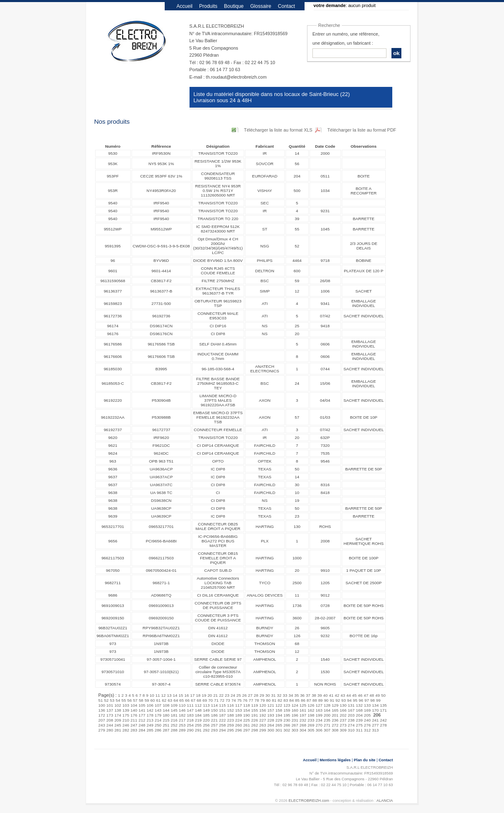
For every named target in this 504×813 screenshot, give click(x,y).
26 (244, 695)
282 (126, 730)
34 (291, 695)
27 (250, 695)
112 (198, 705)
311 (359, 730)
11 (158, 695)
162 (311, 710)
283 (134, 730)
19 (204, 695)
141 (142, 710)
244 (110, 725)
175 (126, 715)
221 (214, 720)
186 (214, 715)
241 (375, 720)
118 (247, 705)
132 (359, 705)
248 (142, 725)
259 (230, 725)
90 (326, 700)
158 (278, 710)
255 (198, 725)
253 (182, 725)
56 (129, 700)
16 (186, 695)
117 (238, 705)
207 (102, 720)
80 (268, 700)
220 (206, 720)
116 (230, 705)
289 (182, 730)
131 (351, 705)
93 (344, 700)
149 (206, 710)
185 (206, 715)
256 (206, 725)
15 (181, 695)
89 (320, 700)
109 (174, 705)
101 (110, 705)
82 (280, 700)
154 (247, 710)
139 (126, 710)
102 (118, 705)
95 (355, 700)
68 (199, 700)
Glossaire (261, 6)
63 (170, 700)
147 (190, 710)
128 (327, 705)
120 (263, 705)
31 (273, 695)
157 (271, 710)
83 (286, 700)
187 (222, 715)
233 (311, 720)
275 (359, 725)
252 (174, 725)
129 (335, 705)
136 (102, 710)
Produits (208, 6)
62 (164, 700)
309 (343, 730)
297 (247, 730)
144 (166, 710)
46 (360, 695)
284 (142, 730)
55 (124, 700)
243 (102, 725)
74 (234, 700)
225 (247, 720)
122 (278, 705)
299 (263, 730)
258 (222, 725)
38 (314, 695)
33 (285, 695)
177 (142, 715)
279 (102, 730)
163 (319, 710)
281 (118, 730)
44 (349, 695)
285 (150, 730)
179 (158, 715)
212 (142, 720)
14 (175, 695)
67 (193, 700)
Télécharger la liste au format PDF (362, 130)
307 (327, 730)
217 (182, 720)
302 (287, 730)
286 (158, 730)
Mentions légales (335, 760)
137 (110, 710)
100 (102, 705)
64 (176, 700)
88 (315, 700)
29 (262, 695)
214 (158, 720)
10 (152, 695)
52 (106, 700)
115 (222, 705)
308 (335, 730)
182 (182, 715)
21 (215, 695)
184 (198, 715)
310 (351, 730)
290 (190, 730)
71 (216, 700)
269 (311, 725)
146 (182, 710)
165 (335, 710)
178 (150, 715)
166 (343, 710)
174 (118, 715)
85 (297, 700)
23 (227, 695)
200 (327, 715)
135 (383, 705)
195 (287, 715)
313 (375, 730)
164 (327, 710)
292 (206, 730)
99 (378, 700)
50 (383, 695)
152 (230, 710)
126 (311, 705)
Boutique (234, 6)
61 (158, 700)
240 (367, 720)
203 (351, 715)
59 (147, 700)
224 (238, 720)
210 (126, 720)
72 (222, 700)
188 (230, 715)
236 (335, 720)
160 (295, 710)
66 (187, 700)
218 (190, 720)
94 (349, 700)
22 (221, 695)
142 (150, 710)
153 (238, 710)
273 (343, 725)
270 (319, 725)
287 (166, 730)
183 (190, 715)
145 (174, 710)
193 (271, 715)
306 (319, 730)
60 (152, 700)
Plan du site (365, 760)
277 (375, 725)
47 (366, 695)
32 (279, 695)
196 (295, 715)
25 (239, 695)
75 (239, 700)
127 (319, 705)
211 (134, 720)
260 (238, 725)
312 (367, 730)
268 (303, 725)
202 (343, 715)
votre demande (330, 5)
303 (295, 730)
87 (309, 700)
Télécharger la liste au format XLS (278, 130)
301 (278, 730)
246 (126, 725)
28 (256, 695)
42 (337, 695)
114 (214, 705)
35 (296, 695)
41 (331, 695)
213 (150, 720)
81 (274, 700)
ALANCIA (385, 801)
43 (343, 695)
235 (327, 720)
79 (263, 700)
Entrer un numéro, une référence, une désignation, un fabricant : (346, 38)
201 (335, 715)
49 (378, 695)
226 (254, 720)
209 (118, 720)
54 (118, 700)
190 (247, 715)
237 (343, 720)
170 (375, 710)
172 (102, 715)
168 (359, 710)
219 (198, 720)
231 (295, 720)
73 (228, 700)
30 (268, 695)
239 (359, 720)
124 (295, 705)
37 (308, 695)
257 (214, 725)
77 (251, 700)
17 (192, 695)
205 (367, 715)
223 (230, 720)
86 (303, 700)
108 (166, 705)
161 (303, 710)
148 (198, 710)
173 (110, 715)
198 (311, 715)
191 (254, 715)
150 (214, 710)
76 (245, 700)
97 (367, 700)
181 (174, 715)
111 (190, 705)
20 (210, 695)
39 (320, 695)
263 (263, 725)
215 (166, 720)
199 (319, 715)
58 (141, 700)
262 (254, 725)
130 (343, 705)
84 (292, 700)
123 (287, 705)
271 (327, 725)
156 (263, 710)
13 (169, 695)
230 (287, 720)
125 (303, 705)
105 (142, 705)
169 (367, 710)
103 (126, 705)
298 (254, 730)
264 (271, 725)
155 (254, 710)
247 (134, 725)
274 (351, 725)
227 (263, 720)
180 (166, 715)
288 (174, 730)
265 (278, 725)
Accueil (185, 6)
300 (271, 730)
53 (112, 700)
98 (373, 700)
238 (351, 720)
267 (295, 725)
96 (361, 700)
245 (118, 725)
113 (206, 705)
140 (134, 710)
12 (164, 695)
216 (174, 720)
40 (325, 695)
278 (383, 725)
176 (134, 715)
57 (135, 700)
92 (338, 700)
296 (238, 730)
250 (158, 725)
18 (198, 695)
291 (198, 730)
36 (302, 695)
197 (303, 715)
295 (230, 730)
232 (303, 720)
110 (182, 705)
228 (271, 720)
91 (332, 700)
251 (166, 725)
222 (222, 720)
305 (311, 730)
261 (247, 725)
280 (110, 730)
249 (150, 725)
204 (359, 715)
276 (367, 725)
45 (354, 695)
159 (287, 710)
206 (377, 715)
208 (110, 720)
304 (303, 730)
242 (383, 720)
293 (214, 730)
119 (254, 705)
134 (375, 705)
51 (101, 700)
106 (150, 705)
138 (118, 710)
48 (372, 695)
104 (134, 705)
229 (278, 720)
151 (222, 710)
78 (257, 700)
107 (158, 705)
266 (287, 725)
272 (335, 725)
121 (271, 705)
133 (367, 705)
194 (278, 715)
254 (190, 725)
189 (238, 715)
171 (383, 710)
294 (222, 730)
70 (210, 700)
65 (181, 700)
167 (351, 710)
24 (233, 695)
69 (205, 700)
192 (263, 715)
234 (319, 720)
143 (158, 710)
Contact (287, 6)
